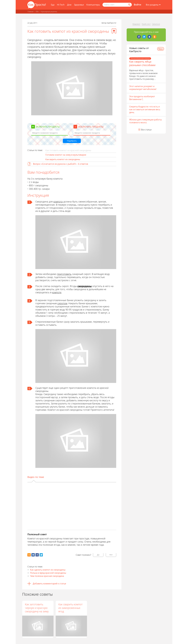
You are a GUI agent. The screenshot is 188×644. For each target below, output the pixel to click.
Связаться (156, 24)
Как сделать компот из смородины (48, 570)
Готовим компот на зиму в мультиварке (66, 155)
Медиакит (136, 24)
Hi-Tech (61, 5)
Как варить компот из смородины (63, 159)
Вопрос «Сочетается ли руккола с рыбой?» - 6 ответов (61, 164)
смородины (85, 286)
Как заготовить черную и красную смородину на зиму (37, 608)
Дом (69, 5)
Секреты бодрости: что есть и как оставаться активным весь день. (145, 109)
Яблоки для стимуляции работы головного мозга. (146, 121)
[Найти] (129, 5)
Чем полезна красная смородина (47, 576)
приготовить (64, 274)
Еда (53, 5)
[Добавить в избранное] (114, 31)
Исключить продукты (91, 127)
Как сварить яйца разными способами (142, 63)
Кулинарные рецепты (49, 12)
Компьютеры (93, 5)
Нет (111, 555)
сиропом (62, 303)
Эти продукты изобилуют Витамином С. (142, 98)
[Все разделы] (153, 5)
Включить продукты (48, 127)
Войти (137, 5)
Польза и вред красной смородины (48, 573)
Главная (30, 12)
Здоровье (79, 5)
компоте (57, 292)
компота (58, 202)
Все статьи (146, 130)
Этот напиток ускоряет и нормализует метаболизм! (143, 88)
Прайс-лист (146, 24)
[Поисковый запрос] (117, 5)
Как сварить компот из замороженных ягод (70, 608)
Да (98, 555)
